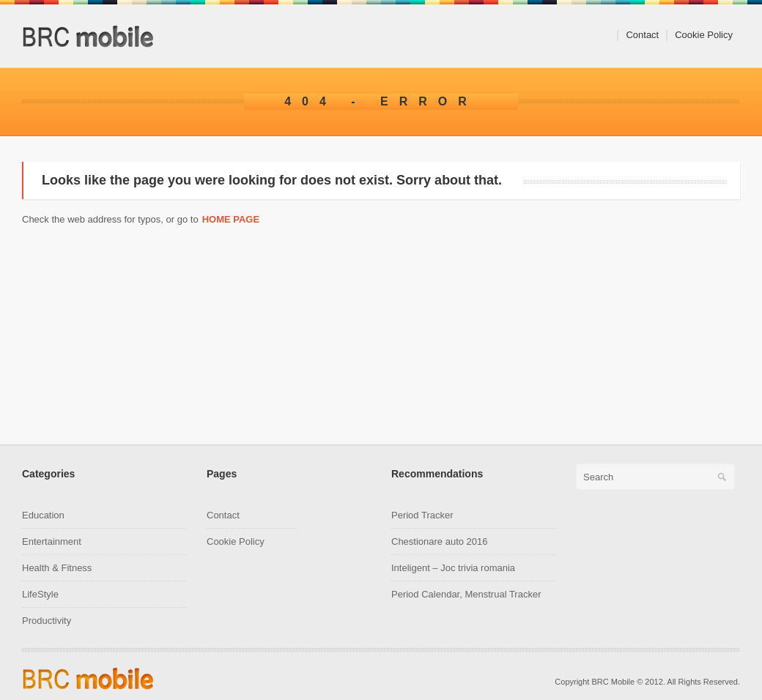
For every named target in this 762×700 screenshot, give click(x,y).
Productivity (47, 621)
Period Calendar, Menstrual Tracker (466, 594)
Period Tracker (422, 515)
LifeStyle (40, 594)
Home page (231, 219)
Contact (642, 35)
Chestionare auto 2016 (440, 541)
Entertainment (52, 541)
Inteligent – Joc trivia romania (453, 568)
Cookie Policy (704, 35)
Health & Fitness (57, 568)
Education (43, 515)
